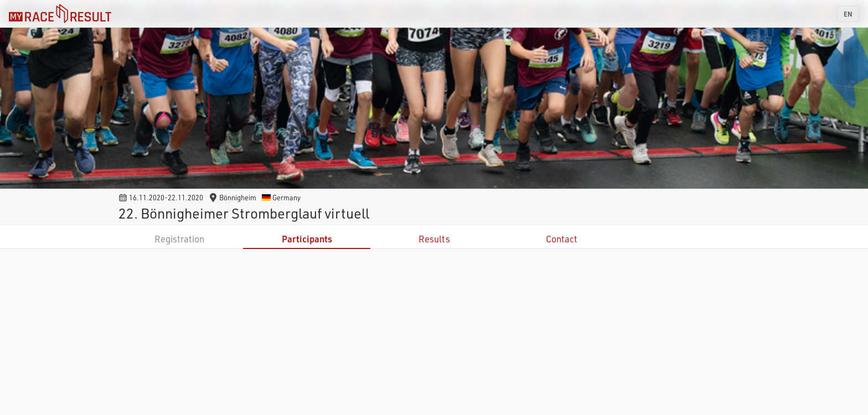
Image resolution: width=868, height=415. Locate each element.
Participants (307, 239)
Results (434, 239)
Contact (562, 239)
